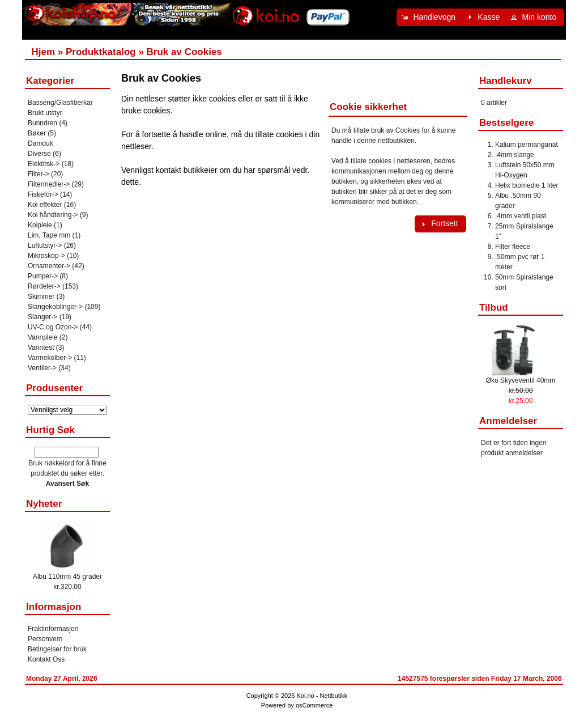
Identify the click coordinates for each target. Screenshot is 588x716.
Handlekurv (506, 81)
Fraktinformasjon (53, 629)
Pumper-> (43, 276)
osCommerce (314, 705)
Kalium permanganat (527, 145)
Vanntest (41, 348)
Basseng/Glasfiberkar (60, 103)
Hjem (43, 52)
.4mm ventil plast (521, 216)
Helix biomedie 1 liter (527, 185)
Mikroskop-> (46, 256)
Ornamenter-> (49, 266)
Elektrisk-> (44, 164)
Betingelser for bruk (57, 649)
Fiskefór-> (43, 194)
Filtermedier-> (49, 184)
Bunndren (42, 123)
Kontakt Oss (46, 659)
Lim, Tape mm (49, 235)
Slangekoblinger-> (55, 307)
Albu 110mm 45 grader (67, 577)
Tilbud (494, 308)
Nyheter (44, 504)
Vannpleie (43, 337)
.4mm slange (515, 155)
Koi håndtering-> (53, 215)
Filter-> (39, 174)
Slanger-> (42, 317)
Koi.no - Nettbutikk (322, 696)
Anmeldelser (508, 421)
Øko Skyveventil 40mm (521, 380)
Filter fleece (513, 247)
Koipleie (40, 225)
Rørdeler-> (44, 286)
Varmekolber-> (50, 358)
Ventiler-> (42, 368)
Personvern (45, 639)
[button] (430, 17)
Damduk (41, 143)
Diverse (39, 154)
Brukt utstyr (45, 113)
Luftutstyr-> (45, 245)
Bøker (37, 133)
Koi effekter (45, 205)
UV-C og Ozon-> (53, 327)
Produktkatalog (101, 52)
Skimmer (41, 296)
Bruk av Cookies (184, 52)
